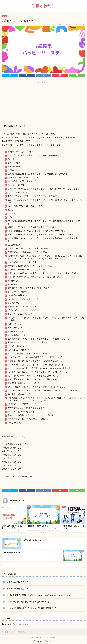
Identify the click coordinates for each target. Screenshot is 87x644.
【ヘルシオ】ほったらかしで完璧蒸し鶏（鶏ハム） (28, 602)
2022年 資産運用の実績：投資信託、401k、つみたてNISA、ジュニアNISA (38, 595)
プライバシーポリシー (38, 638)
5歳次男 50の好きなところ (17, 582)
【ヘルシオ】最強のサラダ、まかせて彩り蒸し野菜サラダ (31, 608)
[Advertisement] (43, 103)
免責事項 (53, 638)
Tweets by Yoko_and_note (15, 624)
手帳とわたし (43, 6)
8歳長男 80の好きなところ (17, 589)
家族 (5, 16)
